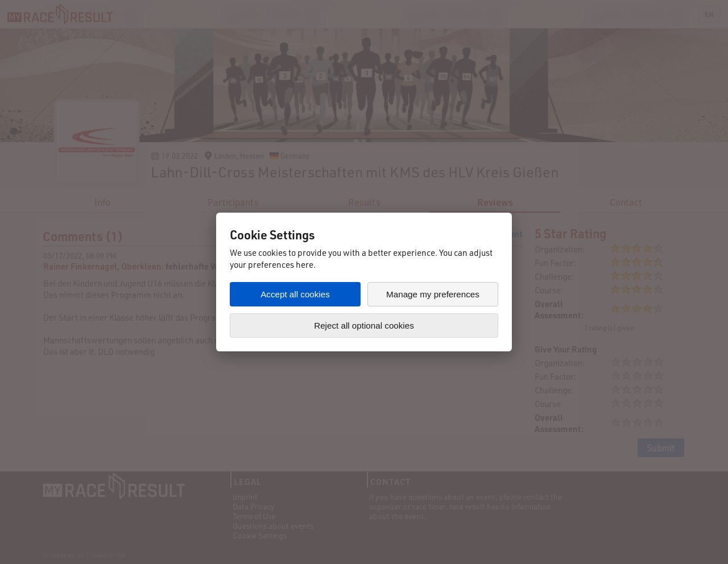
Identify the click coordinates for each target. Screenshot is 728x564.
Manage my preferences (433, 294)
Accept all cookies (295, 294)
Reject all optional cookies (364, 325)
